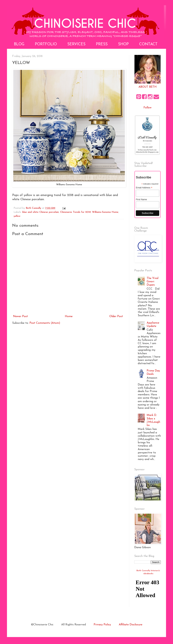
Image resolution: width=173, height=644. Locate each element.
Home (69, 316)
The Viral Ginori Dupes (153, 282)
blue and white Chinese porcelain (41, 212)
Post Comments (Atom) (45, 323)
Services (76, 44)
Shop (123, 44)
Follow (148, 108)
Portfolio (46, 44)
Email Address (144, 188)
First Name (141, 199)
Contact (148, 44)
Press (102, 44)
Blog (19, 44)
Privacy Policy (102, 625)
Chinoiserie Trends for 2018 (75, 212)
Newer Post (20, 316)
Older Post (116, 316)
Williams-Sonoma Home (105, 212)
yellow (17, 216)
